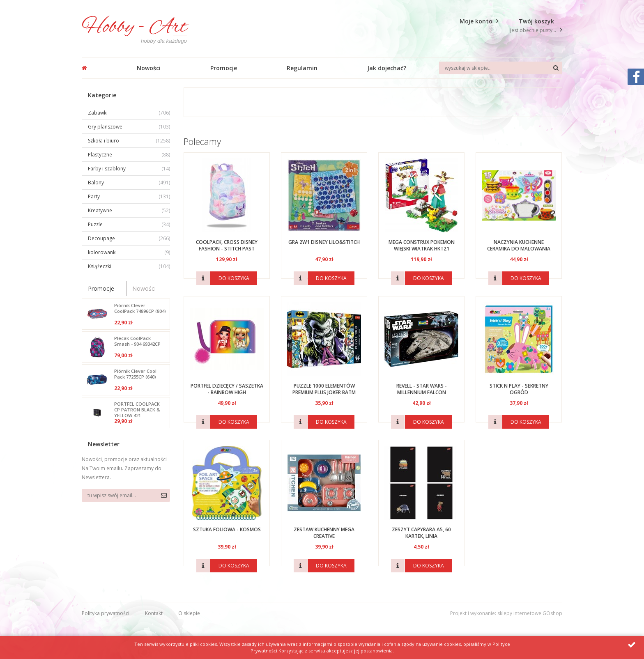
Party (129, 196)
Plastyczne (129, 155)
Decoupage (129, 238)
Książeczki (129, 266)
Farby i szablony (129, 169)
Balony (129, 183)
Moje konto (476, 21)
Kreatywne (129, 210)
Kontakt (154, 613)
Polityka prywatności (106, 613)
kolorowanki (129, 252)
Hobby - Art (134, 27)
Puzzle (129, 224)
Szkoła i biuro (129, 141)
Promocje (224, 68)
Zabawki (129, 113)
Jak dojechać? (387, 68)
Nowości (149, 68)
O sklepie (189, 613)
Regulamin (302, 68)
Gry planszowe (129, 127)
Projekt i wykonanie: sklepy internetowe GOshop (506, 613)
